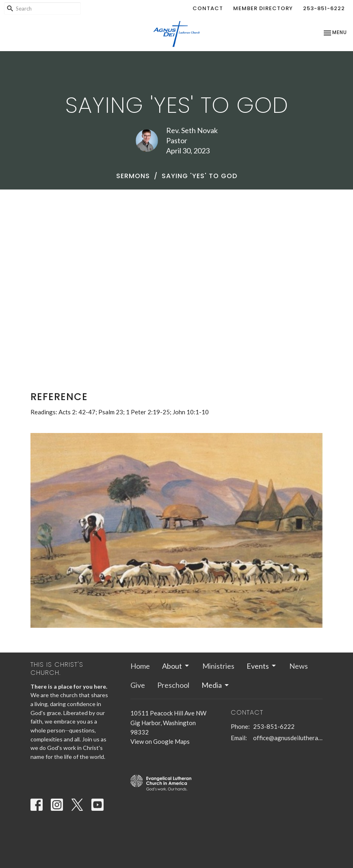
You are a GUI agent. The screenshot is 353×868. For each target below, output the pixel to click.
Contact (208, 8)
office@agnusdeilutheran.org (288, 738)
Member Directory (263, 8)
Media (216, 685)
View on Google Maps (160, 741)
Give (138, 685)
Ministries (218, 666)
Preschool (173, 685)
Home (140, 666)
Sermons (133, 176)
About (176, 666)
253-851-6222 (324, 8)
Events (262, 666)
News (299, 666)
